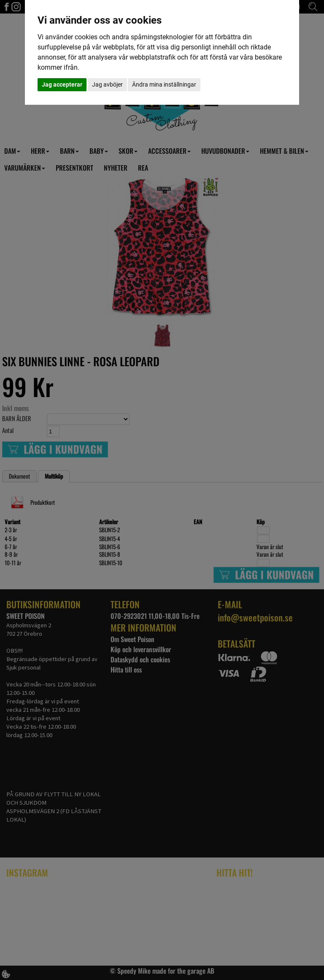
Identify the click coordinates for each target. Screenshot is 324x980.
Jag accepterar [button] (62, 84)
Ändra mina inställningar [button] (164, 84)
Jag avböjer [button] (107, 84)
